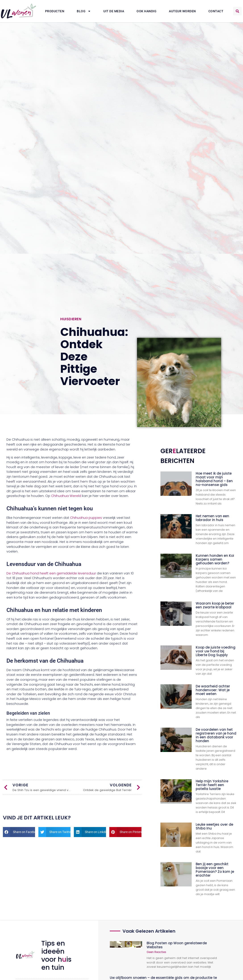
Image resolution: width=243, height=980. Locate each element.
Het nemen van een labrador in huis (212, 518)
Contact (216, 11)
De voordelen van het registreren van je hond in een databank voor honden (216, 735)
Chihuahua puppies (86, 518)
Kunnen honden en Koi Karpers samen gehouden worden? (215, 559)
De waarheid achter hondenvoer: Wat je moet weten (213, 690)
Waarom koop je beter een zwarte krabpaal (215, 605)
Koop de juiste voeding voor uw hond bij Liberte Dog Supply (216, 651)
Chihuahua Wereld (66, 496)
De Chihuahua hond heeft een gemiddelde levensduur (51, 573)
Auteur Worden (182, 11)
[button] (237, 11)
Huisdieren (71, 319)
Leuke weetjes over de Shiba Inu (214, 826)
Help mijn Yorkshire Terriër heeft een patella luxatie (212, 785)
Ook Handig (146, 11)
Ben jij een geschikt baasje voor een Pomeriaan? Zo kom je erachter (215, 870)
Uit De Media (114, 11)
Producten (55, 11)
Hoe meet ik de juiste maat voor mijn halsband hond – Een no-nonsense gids (214, 479)
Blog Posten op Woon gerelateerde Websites (177, 945)
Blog (84, 11)
